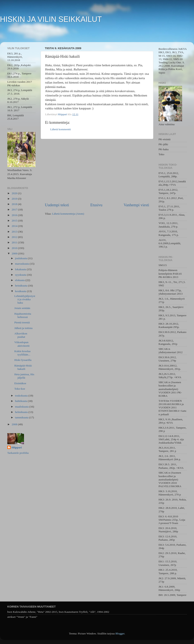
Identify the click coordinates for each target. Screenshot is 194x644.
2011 (15, 242)
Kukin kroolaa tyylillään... (23, 353)
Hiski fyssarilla (23, 360)
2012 (15, 237)
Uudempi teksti (57, 205)
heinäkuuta (22, 286)
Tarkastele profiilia (18, 453)
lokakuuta (21, 269)
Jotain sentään (22, 308)
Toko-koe (20, 389)
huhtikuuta (21, 401)
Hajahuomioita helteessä (23, 315)
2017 (15, 209)
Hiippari (17, 447)
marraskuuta (22, 264)
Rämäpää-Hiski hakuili (23, 367)
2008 (15, 424)
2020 (15, 193)
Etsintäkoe (20, 383)
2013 (15, 232)
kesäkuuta (21, 291)
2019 (15, 199)
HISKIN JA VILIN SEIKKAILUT (51, 19)
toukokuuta (22, 396)
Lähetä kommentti (61, 129)
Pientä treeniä (22, 322)
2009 (15, 253)
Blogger (120, 633)
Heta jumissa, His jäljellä (24, 376)
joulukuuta (21, 258)
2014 (15, 226)
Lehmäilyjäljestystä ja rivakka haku (25, 299)
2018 (15, 204)
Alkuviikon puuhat (21, 335)
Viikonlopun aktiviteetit (22, 344)
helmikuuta (22, 412)
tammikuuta (22, 417)
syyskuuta (21, 275)
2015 (15, 221)
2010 (15, 248)
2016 (15, 215)
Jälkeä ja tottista (23, 328)
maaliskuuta (22, 407)
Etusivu (96, 205)
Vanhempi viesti (136, 205)
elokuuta (20, 280)
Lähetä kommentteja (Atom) (68, 214)
